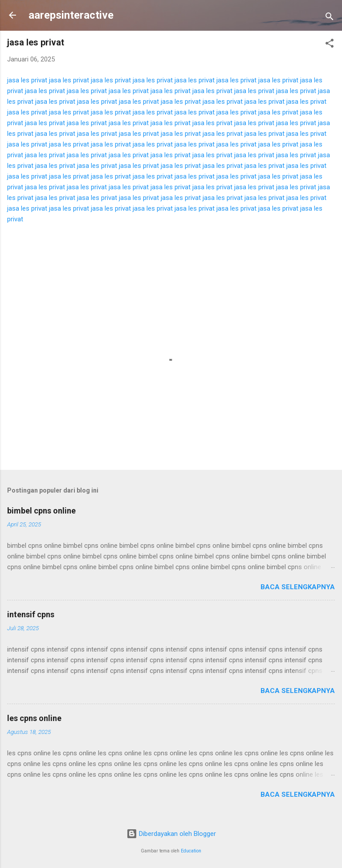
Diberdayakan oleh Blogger (171, 834)
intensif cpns (31, 614)
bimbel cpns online (41, 511)
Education (191, 851)
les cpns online (34, 718)
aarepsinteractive (71, 15)
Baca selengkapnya (298, 587)
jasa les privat (27, 80)
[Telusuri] (330, 18)
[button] (330, 45)
